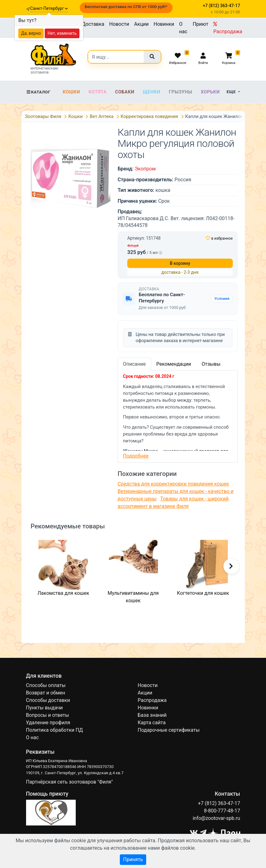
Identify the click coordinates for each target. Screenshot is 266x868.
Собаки (125, 92)
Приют (201, 24)
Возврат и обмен (46, 693)
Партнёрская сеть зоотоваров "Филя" (70, 782)
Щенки (151, 92)
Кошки (71, 92)
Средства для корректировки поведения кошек (173, 484)
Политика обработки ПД (54, 730)
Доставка (93, 24)
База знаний (152, 715)
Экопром (145, 169)
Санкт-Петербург (49, 8)
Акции (141, 24)
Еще (232, 92)
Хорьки (210, 92)
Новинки (164, 24)
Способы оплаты (46, 685)
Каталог (38, 92)
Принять (133, 859)
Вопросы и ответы (48, 715)
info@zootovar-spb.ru (216, 818)
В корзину (180, 263)
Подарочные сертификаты (169, 730)
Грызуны (181, 92)
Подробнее (136, 456)
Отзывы (211, 364)
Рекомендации (174, 364)
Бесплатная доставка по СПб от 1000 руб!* (126, 7)
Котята (97, 92)
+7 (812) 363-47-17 (219, 803)
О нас (183, 28)
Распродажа (228, 28)
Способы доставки (48, 700)
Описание (134, 364)
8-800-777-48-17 (222, 811)
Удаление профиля (48, 723)
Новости (119, 24)
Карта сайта (152, 723)
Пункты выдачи (45, 708)
